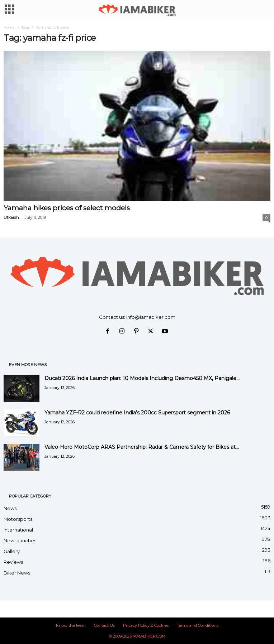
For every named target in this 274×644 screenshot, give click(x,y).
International (18, 530)
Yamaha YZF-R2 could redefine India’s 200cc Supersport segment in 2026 (137, 413)
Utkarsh (11, 217)
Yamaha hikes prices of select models (67, 208)
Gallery (12, 551)
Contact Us (104, 625)
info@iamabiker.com (151, 317)
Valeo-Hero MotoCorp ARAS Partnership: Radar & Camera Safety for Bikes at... (142, 447)
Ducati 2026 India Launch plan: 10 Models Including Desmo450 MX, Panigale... (142, 378)
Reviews (13, 562)
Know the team (71, 625)
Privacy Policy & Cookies (146, 625)
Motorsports (18, 519)
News (10, 508)
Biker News (17, 573)
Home (9, 27)
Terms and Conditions (198, 625)
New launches (20, 540)
